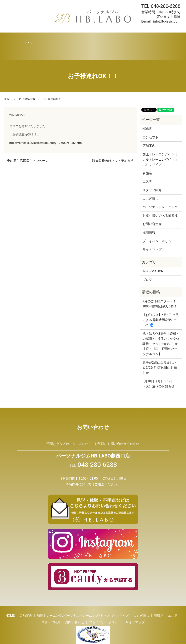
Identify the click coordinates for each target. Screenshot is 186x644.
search (168, 38)
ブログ (123, 38)
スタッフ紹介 (107, 38)
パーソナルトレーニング (160, 191)
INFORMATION (27, 83)
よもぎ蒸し (68, 38)
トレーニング (49, 38)
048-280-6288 (166, 6)
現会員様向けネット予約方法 (113, 144)
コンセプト (150, 121)
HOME (21, 38)
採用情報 (135, 38)
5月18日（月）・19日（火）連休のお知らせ (158, 368)
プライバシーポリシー (158, 225)
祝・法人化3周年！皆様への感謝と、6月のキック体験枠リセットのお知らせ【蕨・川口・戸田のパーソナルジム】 (161, 327)
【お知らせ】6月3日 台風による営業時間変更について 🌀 (161, 304)
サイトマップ (152, 233)
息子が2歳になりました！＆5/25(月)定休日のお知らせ (161, 351)
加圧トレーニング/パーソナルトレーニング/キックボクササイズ (161, 143)
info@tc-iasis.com (167, 21)
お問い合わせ (152, 38)
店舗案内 (33, 38)
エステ (92, 38)
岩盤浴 (81, 38)
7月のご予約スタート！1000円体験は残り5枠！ (160, 288)
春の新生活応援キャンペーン (28, 144)
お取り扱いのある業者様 (160, 199)
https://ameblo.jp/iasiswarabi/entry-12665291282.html (46, 126)
